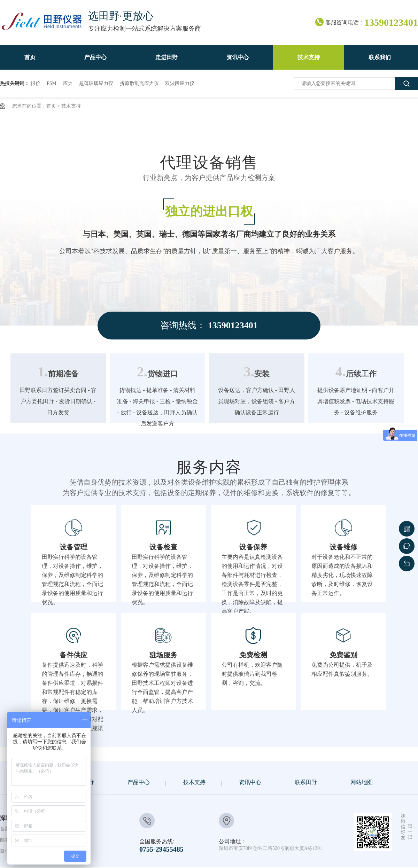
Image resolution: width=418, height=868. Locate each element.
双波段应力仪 (180, 83)
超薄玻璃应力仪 (96, 83)
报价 (36, 83)
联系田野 (306, 782)
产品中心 (139, 782)
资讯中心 (250, 782)
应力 (68, 83)
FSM (52, 83)
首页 (51, 106)
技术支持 (71, 106)
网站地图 (362, 782)
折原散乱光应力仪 (139, 83)
